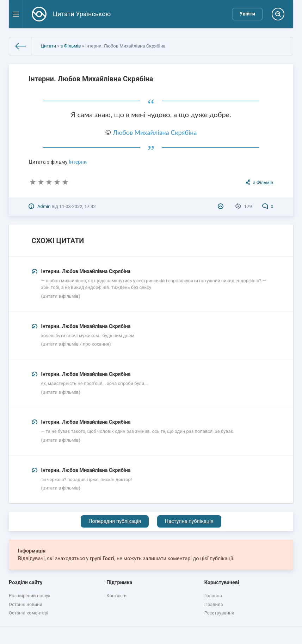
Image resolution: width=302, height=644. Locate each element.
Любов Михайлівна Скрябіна (155, 132)
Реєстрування (219, 613)
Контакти (116, 596)
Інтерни (78, 162)
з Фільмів (71, 46)
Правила (214, 604)
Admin (44, 206)
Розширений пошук (30, 596)
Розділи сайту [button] (26, 583)
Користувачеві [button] (222, 583)
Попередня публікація (115, 521)
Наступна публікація (189, 521)
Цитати (49, 46)
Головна (213, 596)
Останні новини (26, 604)
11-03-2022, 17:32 (77, 206)
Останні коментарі (29, 613)
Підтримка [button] (119, 583)
